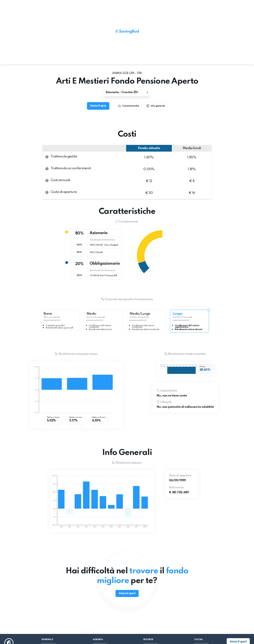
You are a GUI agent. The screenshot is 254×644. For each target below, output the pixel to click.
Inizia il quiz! (127, 593)
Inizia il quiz (98, 106)
